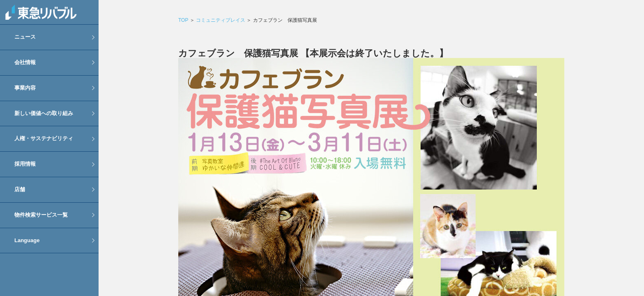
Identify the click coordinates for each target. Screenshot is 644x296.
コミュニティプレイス (221, 20)
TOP (183, 20)
